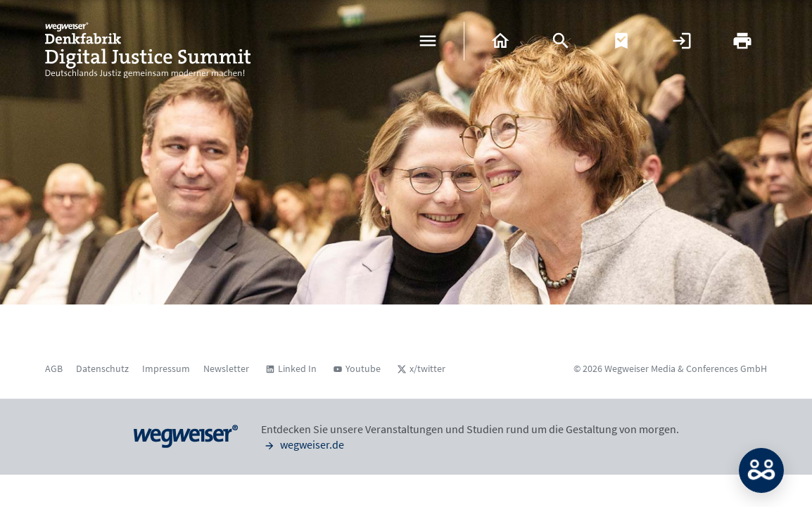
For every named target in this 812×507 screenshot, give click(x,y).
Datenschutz (102, 368)
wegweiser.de (303, 444)
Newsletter (226, 368)
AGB (54, 368)
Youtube (363, 368)
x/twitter (427, 368)
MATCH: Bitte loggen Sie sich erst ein (761, 470)
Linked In (297, 368)
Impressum (166, 368)
